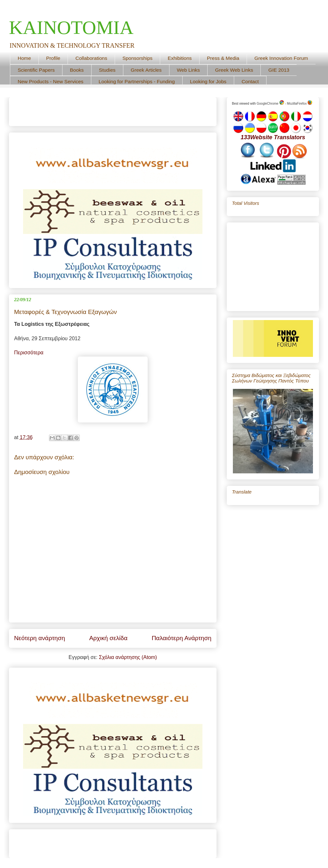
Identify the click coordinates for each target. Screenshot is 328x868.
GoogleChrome (270, 104)
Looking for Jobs (208, 81)
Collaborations (91, 58)
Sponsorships (137, 58)
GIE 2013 (279, 70)
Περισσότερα (29, 353)
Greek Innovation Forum (281, 58)
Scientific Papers (36, 70)
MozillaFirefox (300, 104)
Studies (107, 70)
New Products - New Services (50, 81)
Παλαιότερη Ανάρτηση (181, 638)
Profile (53, 58)
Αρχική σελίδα (108, 638)
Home (24, 58)
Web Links (188, 70)
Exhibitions (180, 58)
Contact (250, 81)
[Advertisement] (89, 109)
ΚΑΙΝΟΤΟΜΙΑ (71, 28)
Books (77, 70)
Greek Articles (146, 70)
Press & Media (223, 58)
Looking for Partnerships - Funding (137, 81)
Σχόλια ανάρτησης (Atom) (128, 657)
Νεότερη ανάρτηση (40, 638)
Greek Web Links (234, 70)
